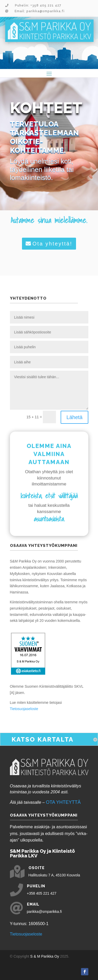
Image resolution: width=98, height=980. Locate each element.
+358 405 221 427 (42, 893)
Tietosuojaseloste (24, 709)
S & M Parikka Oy (45, 956)
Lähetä (74, 417)
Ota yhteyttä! (52, 244)
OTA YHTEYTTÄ (63, 802)
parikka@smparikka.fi (44, 912)
